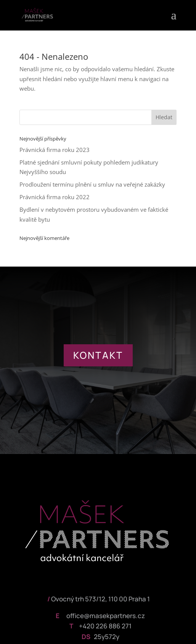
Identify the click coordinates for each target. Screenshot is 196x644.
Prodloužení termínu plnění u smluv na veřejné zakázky (92, 184)
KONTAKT (98, 355)
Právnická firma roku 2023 (55, 150)
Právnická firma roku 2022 (55, 197)
